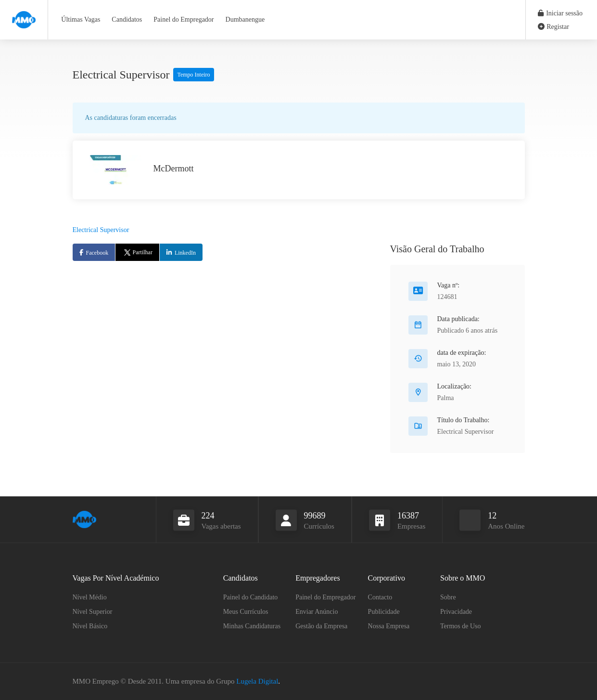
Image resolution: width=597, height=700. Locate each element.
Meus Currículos (246, 612)
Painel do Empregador (184, 19)
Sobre (448, 597)
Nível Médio (90, 597)
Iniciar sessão (560, 13)
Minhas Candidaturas (252, 626)
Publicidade (384, 612)
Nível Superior (93, 612)
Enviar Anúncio (317, 612)
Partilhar (137, 252)
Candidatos (127, 19)
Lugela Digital (257, 681)
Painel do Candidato (251, 597)
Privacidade (456, 612)
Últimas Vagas (81, 19)
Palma (446, 398)
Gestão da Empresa (321, 626)
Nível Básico (90, 626)
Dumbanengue (245, 19)
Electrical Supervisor (101, 230)
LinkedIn (185, 253)
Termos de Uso (461, 626)
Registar (553, 27)
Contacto (380, 597)
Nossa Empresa (389, 626)
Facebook (97, 253)
